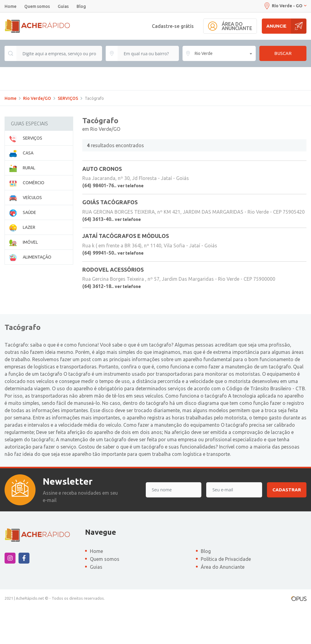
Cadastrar (287, 526)
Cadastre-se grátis (173, 26)
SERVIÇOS (68, 135)
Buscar (283, 53)
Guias (63, 6)
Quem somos (37, 6)
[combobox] (219, 53)
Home (10, 6)
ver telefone (131, 222)
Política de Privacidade (226, 596)
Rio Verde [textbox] (204, 53)
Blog (81, 6)
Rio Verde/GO (37, 135)
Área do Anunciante (223, 604)
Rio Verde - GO (285, 6)
